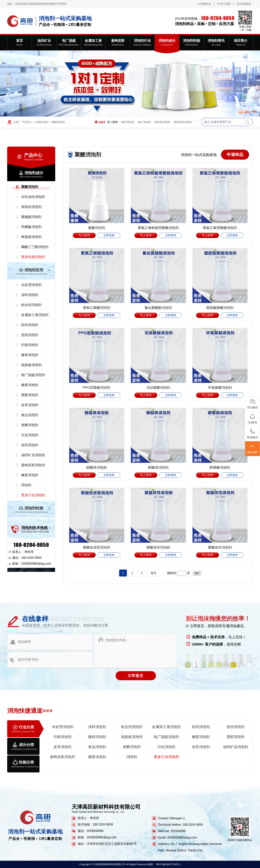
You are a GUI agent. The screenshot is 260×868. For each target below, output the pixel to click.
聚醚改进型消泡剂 (97, 547)
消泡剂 (26, 485)
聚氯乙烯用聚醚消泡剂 (220, 228)
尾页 (154, 573)
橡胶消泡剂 (30, 385)
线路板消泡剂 (31, 365)
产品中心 (27, 122)
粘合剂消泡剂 (31, 305)
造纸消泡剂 (30, 335)
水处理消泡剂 (31, 285)
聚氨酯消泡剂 (31, 217)
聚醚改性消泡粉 (158, 547)
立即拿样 (109, 235)
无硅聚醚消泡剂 (158, 388)
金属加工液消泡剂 (35, 315)
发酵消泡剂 (30, 425)
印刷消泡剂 (30, 345)
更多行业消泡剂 (33, 495)
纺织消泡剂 (30, 325)
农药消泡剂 (30, 445)
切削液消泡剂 (162, 122)
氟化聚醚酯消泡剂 (158, 308)
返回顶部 (252, 449)
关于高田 (225, 4)
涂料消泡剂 (30, 295)
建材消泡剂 (30, 355)
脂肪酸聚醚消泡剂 (220, 308)
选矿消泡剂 (144, 122)
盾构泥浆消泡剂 (183, 122)
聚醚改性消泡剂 (220, 547)
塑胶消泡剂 (30, 395)
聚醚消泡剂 (58, 122)
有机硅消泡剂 (31, 207)
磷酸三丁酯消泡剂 (35, 247)
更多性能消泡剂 (33, 257)
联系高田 (246, 4)
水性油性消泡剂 (33, 197)
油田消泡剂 (128, 122)
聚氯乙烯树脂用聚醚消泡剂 (158, 228)
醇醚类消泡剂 (158, 468)
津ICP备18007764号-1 (168, 864)
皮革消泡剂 (30, 405)
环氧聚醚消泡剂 (220, 388)
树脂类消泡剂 (31, 237)
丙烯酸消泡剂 (31, 227)
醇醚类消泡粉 (97, 468)
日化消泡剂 (30, 435)
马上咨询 (84, 235)
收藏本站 (206, 4)
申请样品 (235, 155)
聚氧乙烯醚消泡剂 (97, 308)
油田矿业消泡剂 (33, 455)
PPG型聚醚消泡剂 (96, 388)
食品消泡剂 (30, 415)
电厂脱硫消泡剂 (33, 375)
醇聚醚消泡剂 (220, 468)
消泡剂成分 (42, 122)
